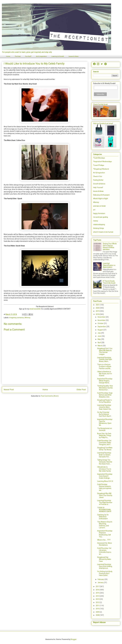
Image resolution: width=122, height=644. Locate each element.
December (102, 317)
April (99, 342)
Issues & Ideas (73, 56)
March (100, 346)
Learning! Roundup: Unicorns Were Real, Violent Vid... (105, 407)
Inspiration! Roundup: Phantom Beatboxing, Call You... (105, 534)
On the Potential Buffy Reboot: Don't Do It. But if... (105, 414)
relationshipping (99, 225)
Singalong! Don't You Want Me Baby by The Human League (105, 351)
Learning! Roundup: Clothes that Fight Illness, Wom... (105, 359)
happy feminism (99, 213)
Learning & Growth (58, 56)
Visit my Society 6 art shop (103, 123)
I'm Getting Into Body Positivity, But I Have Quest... (105, 573)
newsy (96, 221)
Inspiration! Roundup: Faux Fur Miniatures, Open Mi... (105, 422)
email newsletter (35, 309)
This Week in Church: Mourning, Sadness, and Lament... (105, 525)
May (99, 339)
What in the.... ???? (104, 540)
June (100, 336)
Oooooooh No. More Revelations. (105, 544)
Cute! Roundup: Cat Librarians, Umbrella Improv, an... (104, 551)
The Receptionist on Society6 (105, 429)
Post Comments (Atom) (50, 396)
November (102, 320)
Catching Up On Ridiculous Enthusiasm (103, 517)
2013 (98, 599)
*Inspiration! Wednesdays (102, 162)
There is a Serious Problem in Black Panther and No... (104, 366)
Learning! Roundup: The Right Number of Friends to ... (105, 503)
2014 (98, 596)
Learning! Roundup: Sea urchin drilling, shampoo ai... (105, 566)
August (100, 330)
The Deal (18, 56)
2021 (98, 305)
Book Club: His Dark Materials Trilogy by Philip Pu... (104, 436)
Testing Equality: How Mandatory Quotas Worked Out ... (105, 388)
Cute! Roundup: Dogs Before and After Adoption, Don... (105, 395)
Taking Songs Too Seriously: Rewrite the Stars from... (105, 462)
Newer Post (9, 390)
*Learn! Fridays (99, 165)
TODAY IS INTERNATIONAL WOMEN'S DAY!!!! (104, 510)
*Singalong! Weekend (101, 169)
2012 (98, 602)
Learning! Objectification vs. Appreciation (109, 265)
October (101, 323)
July (99, 333)
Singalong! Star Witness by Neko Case (104, 559)
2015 (98, 593)
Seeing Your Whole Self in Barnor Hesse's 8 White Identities (110, 247)
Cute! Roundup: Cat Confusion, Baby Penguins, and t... (104, 443)
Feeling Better (98, 180)
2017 (98, 586)
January (101, 583)
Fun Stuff (28, 56)
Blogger (74, 639)
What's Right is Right (101, 199)
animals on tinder (100, 206)
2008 (98, 615)
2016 (98, 590)
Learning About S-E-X (105, 481)
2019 (98, 311)
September (102, 327)
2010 (98, 609)
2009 (98, 612)
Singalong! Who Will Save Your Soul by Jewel (105, 495)
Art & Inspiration (41, 56)
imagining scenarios (16, 318)
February (101, 579)
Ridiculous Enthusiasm (101, 195)
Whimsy (27, 318)
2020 (98, 308)
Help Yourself (98, 187)
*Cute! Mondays (99, 158)
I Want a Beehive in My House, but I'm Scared (105, 374)
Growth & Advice (99, 184)
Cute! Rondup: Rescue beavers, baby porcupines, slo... (104, 487)
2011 (98, 606)
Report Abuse (99, 622)
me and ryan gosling (101, 217)
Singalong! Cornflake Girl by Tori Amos (105, 449)
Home (8, 56)
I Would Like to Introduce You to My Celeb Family (104, 469)
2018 (98, 314)
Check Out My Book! (100, 104)
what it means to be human (103, 232)
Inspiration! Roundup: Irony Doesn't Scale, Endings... (105, 476)
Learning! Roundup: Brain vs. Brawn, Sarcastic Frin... (104, 455)
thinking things (99, 228)
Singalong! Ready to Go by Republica (105, 401)
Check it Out (98, 176)
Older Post (81, 390)
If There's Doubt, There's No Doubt (109, 282)
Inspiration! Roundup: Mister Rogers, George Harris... (105, 381)
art (94, 210)
